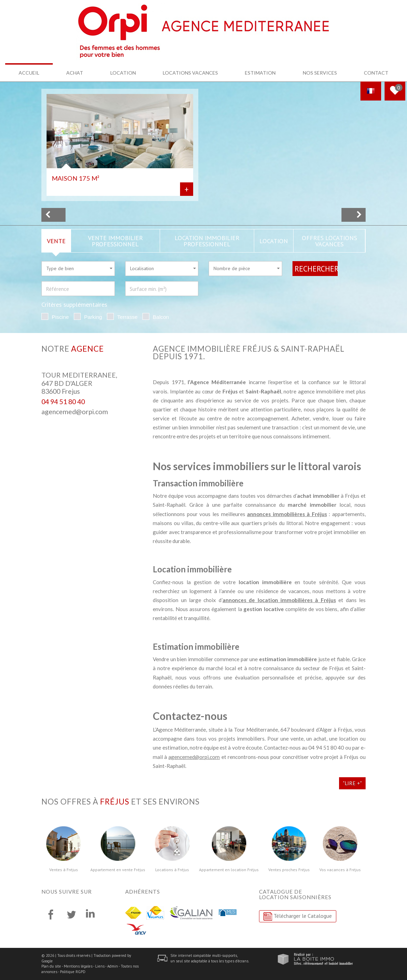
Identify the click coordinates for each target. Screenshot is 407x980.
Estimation (260, 73)
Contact (376, 73)
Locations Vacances (190, 73)
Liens (100, 966)
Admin (113, 966)
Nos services (320, 73)
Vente (56, 241)
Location (123, 73)
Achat (75, 73)
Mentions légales (78, 966)
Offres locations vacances (329, 241)
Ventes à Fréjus (64, 870)
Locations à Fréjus (172, 870)
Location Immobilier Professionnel (207, 241)
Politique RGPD (73, 972)
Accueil (29, 73)
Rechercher (316, 269)
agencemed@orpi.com (75, 412)
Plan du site (51, 966)
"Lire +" (352, 783)
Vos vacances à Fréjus (340, 870)
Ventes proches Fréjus (289, 870)
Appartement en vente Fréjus (118, 870)
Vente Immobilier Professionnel (115, 241)
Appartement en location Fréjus (229, 870)
